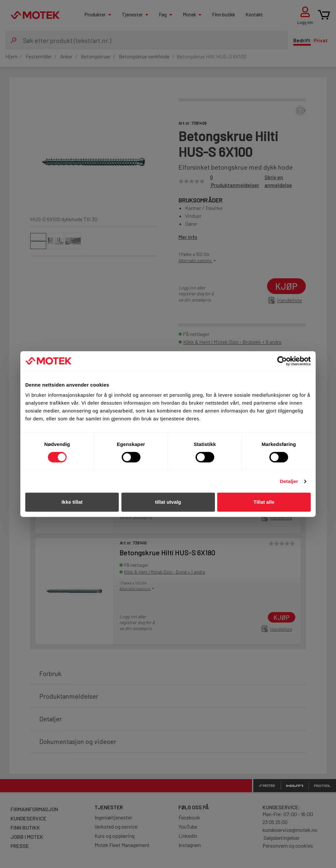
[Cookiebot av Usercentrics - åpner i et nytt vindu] (282, 361)
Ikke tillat (72, 502)
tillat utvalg (168, 502)
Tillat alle (264, 502)
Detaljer (289, 481)
